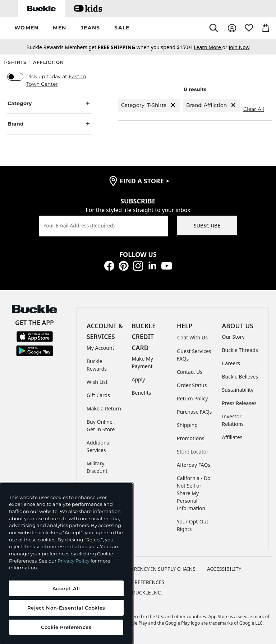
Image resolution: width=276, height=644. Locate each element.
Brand (50, 124)
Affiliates (232, 437)
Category (50, 104)
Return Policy (192, 398)
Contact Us (190, 372)
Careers (231, 363)
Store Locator (193, 452)
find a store (144, 181)
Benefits (142, 393)
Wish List (97, 382)
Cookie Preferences (138, 582)
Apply (139, 379)
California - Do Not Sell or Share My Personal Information (194, 493)
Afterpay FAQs (194, 465)
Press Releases (239, 403)
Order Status (192, 385)
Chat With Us (192, 337)
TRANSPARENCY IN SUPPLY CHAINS (154, 569)
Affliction (49, 62)
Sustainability (238, 390)
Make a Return (104, 408)
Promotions (191, 438)
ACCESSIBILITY (224, 569)
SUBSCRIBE (207, 225)
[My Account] (232, 28)
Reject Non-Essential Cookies (66, 608)
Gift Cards (98, 395)
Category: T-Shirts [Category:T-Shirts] (149, 105)
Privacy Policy (73, 561)
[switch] (15, 77)
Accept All (66, 588)
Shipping (187, 425)
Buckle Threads (240, 350)
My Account (100, 348)
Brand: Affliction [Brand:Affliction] (212, 105)
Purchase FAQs (194, 412)
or (211, 47)
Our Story (233, 337)
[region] (66, 564)
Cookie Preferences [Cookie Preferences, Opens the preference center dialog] (66, 627)
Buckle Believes (240, 377)
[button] (26, 28)
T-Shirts (15, 62)
